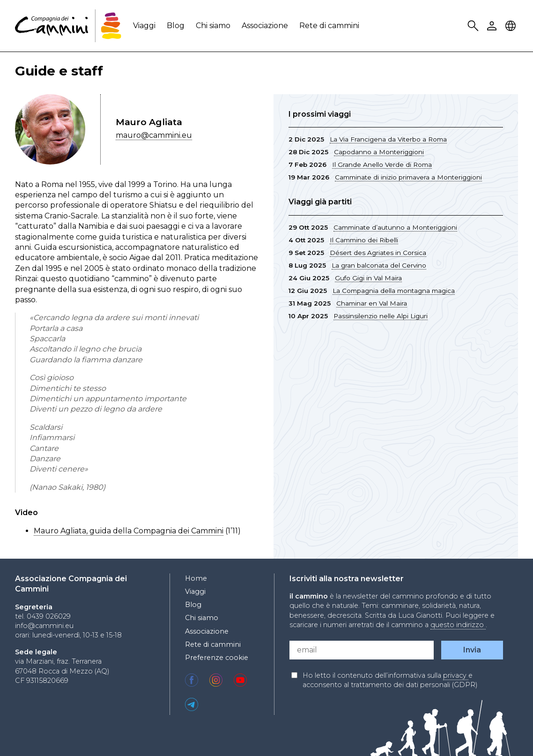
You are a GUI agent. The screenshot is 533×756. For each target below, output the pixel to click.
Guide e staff (59, 71)
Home (196, 578)
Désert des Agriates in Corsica (378, 253)
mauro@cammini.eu (154, 135)
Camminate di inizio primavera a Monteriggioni (408, 177)
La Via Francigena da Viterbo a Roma (388, 139)
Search (474, 26)
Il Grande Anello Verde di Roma (382, 165)
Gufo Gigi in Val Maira (368, 278)
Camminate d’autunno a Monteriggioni (395, 227)
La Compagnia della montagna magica (394, 291)
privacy (456, 675)
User (493, 26)
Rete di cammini (329, 26)
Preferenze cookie (217, 658)
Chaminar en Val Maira (372, 303)
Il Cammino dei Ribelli (364, 240)
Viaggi (144, 26)
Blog (176, 26)
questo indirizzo (458, 625)
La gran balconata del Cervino (379, 265)
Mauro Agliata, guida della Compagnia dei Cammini (129, 531)
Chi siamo (213, 26)
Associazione (265, 26)
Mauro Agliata (149, 122)
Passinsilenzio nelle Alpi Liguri (381, 316)
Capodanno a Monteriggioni (379, 152)
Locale (512, 26)
